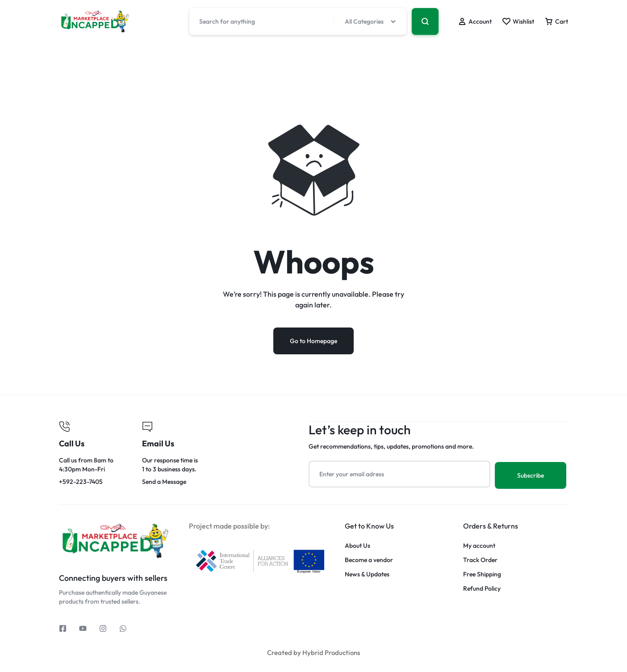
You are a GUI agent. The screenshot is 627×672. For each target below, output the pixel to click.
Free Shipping (482, 574)
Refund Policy (482, 588)
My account (479, 545)
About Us (357, 545)
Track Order (480, 560)
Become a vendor (369, 560)
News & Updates (367, 574)
